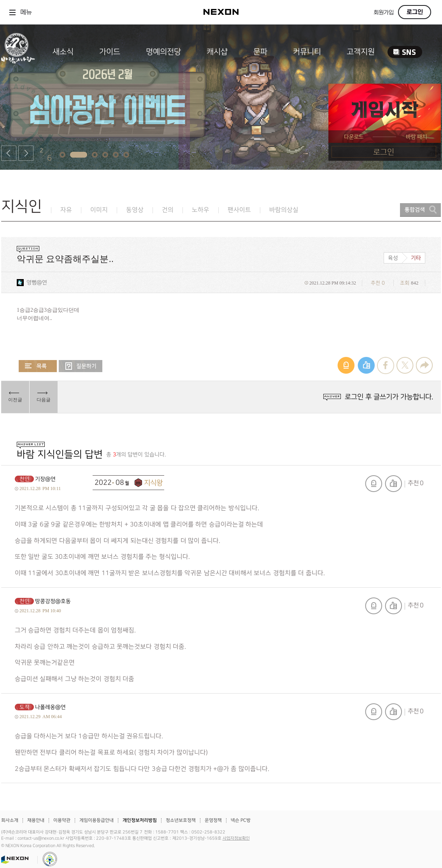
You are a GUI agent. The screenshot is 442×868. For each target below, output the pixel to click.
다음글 (44, 400)
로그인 (415, 12)
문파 (260, 52)
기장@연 (45, 479)
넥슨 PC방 (241, 820)
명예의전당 (163, 52)
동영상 (135, 210)
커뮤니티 (307, 52)
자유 (66, 210)
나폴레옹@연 (50, 707)
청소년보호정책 (181, 820)
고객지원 (361, 52)
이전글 (15, 400)
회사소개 (10, 820)
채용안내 (36, 820)
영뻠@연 (37, 282)
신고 (374, 484)
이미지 (99, 210)
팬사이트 (239, 210)
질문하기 (81, 366)
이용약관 (62, 820)
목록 (38, 366)
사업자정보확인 (236, 838)
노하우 (201, 210)
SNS (405, 52)
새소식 (63, 52)
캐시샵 (217, 52)
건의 (168, 210)
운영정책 (213, 820)
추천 (393, 484)
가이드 (110, 52)
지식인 (22, 206)
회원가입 (384, 13)
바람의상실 (284, 210)
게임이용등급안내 (96, 820)
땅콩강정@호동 (53, 601)
